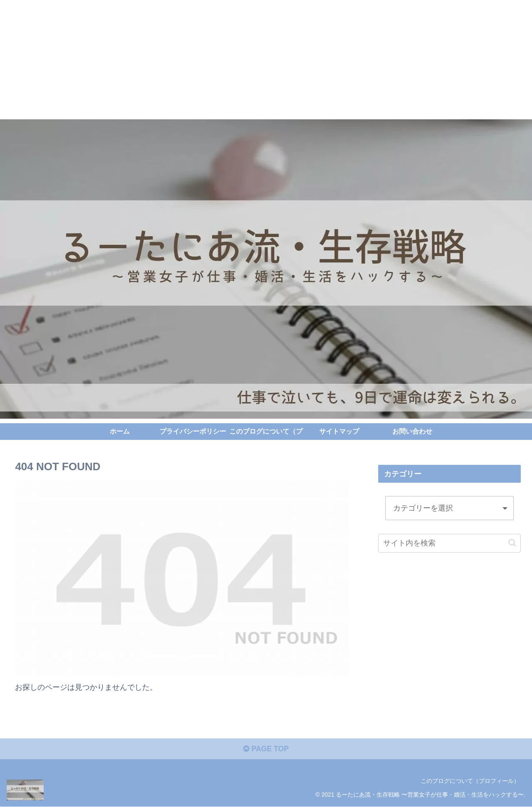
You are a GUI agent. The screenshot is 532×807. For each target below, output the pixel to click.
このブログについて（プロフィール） (470, 781)
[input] (450, 543)
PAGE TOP (266, 750)
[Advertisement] (249, 58)
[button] (512, 543)
